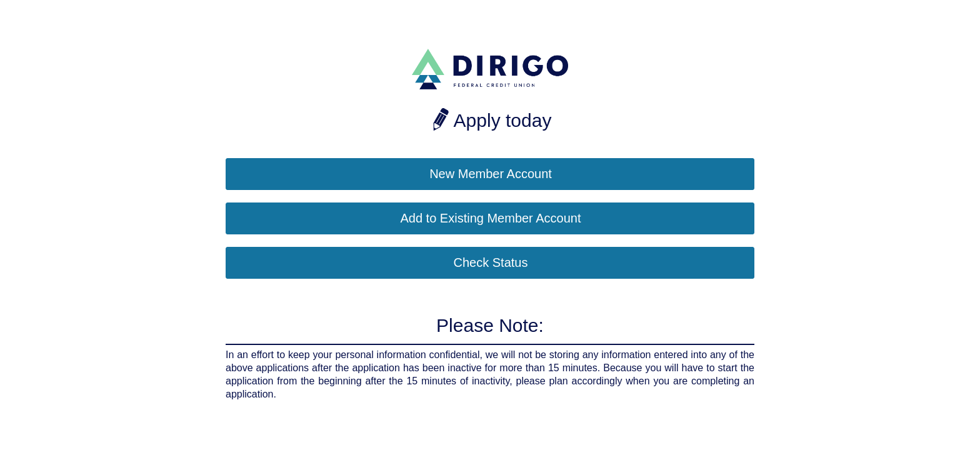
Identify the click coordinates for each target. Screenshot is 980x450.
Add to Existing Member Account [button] (490, 218)
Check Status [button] (491, 262)
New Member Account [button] (491, 174)
